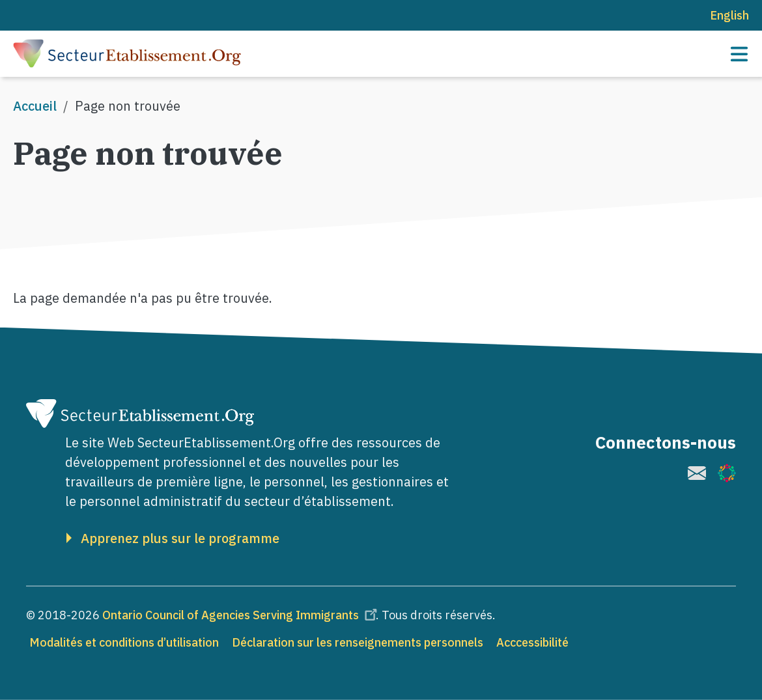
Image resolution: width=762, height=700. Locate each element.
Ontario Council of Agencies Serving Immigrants (242, 615)
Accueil (35, 106)
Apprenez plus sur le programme (180, 539)
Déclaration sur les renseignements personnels (358, 642)
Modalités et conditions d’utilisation (124, 642)
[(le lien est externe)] (697, 473)
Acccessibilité (532, 642)
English (729, 15)
